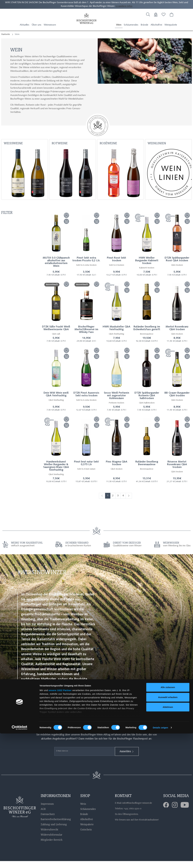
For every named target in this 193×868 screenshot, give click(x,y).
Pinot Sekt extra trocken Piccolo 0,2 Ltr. (86, 266)
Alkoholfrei (156, 32)
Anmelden (127, 758)
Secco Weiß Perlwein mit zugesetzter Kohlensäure (116, 403)
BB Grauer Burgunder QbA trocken (177, 401)
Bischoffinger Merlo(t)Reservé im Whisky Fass (86, 337)
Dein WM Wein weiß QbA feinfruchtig (56, 401)
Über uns (36, 32)
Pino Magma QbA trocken (117, 470)
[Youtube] (186, 812)
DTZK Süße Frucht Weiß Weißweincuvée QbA (56, 335)
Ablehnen (168, 842)
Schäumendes (131, 32)
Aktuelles (25, 32)
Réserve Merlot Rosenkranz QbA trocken (177, 472)
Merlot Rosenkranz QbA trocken (177, 335)
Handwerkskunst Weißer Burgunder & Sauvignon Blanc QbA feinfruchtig (56, 473)
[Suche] (148, 16)
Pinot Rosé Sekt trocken (116, 266)
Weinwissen (50, 32)
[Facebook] (168, 812)
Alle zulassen (168, 822)
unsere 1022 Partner (60, 825)
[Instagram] (176, 812)
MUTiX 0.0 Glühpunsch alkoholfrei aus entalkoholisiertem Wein (56, 269)
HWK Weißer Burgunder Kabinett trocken (147, 268)
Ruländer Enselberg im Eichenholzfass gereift (147, 335)
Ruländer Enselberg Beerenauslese (147, 470)
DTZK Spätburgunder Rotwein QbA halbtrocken (147, 403)
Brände (144, 32)
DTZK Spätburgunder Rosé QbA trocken (177, 266)
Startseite (6, 41)
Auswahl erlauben (168, 832)
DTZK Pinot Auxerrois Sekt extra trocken (86, 401)
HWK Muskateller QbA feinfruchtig (116, 335)
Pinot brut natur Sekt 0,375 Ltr (86, 470)
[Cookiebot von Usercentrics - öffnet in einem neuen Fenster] (20, 862)
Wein (119, 32)
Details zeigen (160, 862)
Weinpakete (171, 32)
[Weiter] (129, 503)
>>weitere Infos (124, 6)
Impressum (47, 811)
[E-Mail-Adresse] (85, 758)
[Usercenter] (156, 16)
